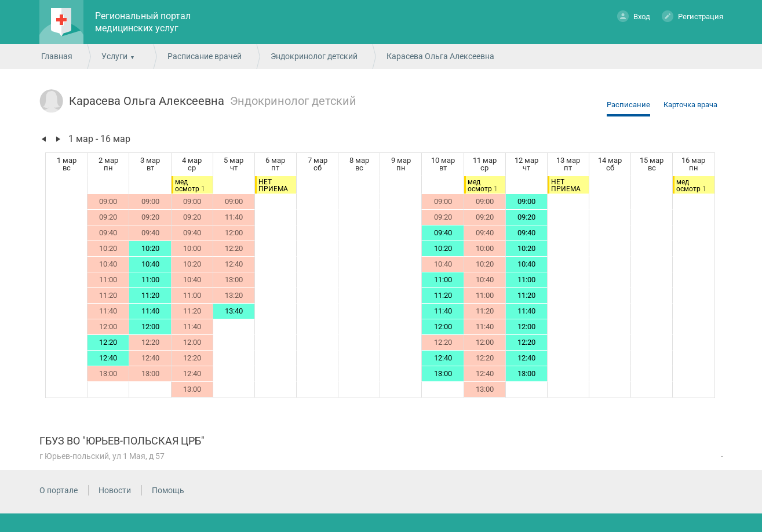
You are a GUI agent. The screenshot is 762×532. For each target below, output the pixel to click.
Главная (57, 56)
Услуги (114, 56)
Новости (115, 490)
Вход (634, 16)
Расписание (628, 105)
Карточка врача (690, 105)
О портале (59, 490)
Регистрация (692, 16)
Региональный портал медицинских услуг (143, 22)
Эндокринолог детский (314, 56)
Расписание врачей (205, 56)
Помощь (168, 490)
